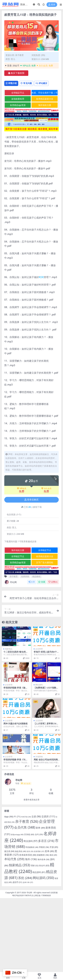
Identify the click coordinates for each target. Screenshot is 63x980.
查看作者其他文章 (31, 800)
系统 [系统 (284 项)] (25, 878)
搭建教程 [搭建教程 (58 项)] (43, 855)
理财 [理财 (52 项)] (35, 866)
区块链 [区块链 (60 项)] (29, 834)
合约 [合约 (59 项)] (39, 834)
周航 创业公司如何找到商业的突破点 (46, 761)
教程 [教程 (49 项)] (53, 855)
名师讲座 (25, 576)
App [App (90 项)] (9, 816)
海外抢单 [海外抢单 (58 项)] (43, 859)
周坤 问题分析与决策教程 (15, 724)
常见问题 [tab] (26, 83)
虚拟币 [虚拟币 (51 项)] (17, 882)
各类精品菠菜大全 (45, 99)
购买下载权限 (16, 73)
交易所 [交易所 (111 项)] (48, 816)
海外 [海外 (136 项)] (31, 859)
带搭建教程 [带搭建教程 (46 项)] (32, 847)
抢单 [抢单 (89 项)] (49, 851)
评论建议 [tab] (41, 83)
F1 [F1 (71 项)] (17, 817)
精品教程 (36, 576)
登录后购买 (31, 500)
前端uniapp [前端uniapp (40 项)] (17, 834)
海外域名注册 (45, 105)
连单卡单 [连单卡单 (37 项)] (28, 882)
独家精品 (9, 649)
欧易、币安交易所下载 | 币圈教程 (45, 93)
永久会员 (46, 488)
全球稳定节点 (18, 93)
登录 (52, 5)
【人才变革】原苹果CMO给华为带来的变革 (46, 725)
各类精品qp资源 (18, 105)
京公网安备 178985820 (41, 895)
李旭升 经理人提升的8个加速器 (46, 653)
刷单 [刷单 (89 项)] (40, 828)
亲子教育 (19, 55)
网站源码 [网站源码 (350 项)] (43, 878)
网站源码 (39, 685)
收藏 (42, 582)
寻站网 (10, 582)
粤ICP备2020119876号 (22, 895)
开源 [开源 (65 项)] (54, 847)
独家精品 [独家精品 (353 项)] (19, 865)
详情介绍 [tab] (11, 83)
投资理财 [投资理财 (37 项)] (39, 851)
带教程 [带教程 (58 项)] (44, 847)
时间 (41, 277)
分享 (32, 582)
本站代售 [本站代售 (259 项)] (14, 859)
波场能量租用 (18, 99)
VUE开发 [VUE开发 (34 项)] (26, 817)
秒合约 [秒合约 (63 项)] (44, 866)
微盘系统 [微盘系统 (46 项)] (20, 851)
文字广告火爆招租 (45, 562)
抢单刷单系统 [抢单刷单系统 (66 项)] (28, 855)
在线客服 (54, 893)
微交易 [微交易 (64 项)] (9, 851)
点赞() (53, 582)
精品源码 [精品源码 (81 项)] (39, 872)
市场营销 (39, 757)
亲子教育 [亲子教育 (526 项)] (27, 821)
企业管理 (39, 649)
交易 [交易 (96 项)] (36, 816)
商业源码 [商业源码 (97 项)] (31, 841)
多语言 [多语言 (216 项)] (46, 841)
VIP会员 (22, 488)
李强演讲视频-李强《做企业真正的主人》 (15, 689)
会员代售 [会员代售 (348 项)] (25, 827)
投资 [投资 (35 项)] (30, 851)
